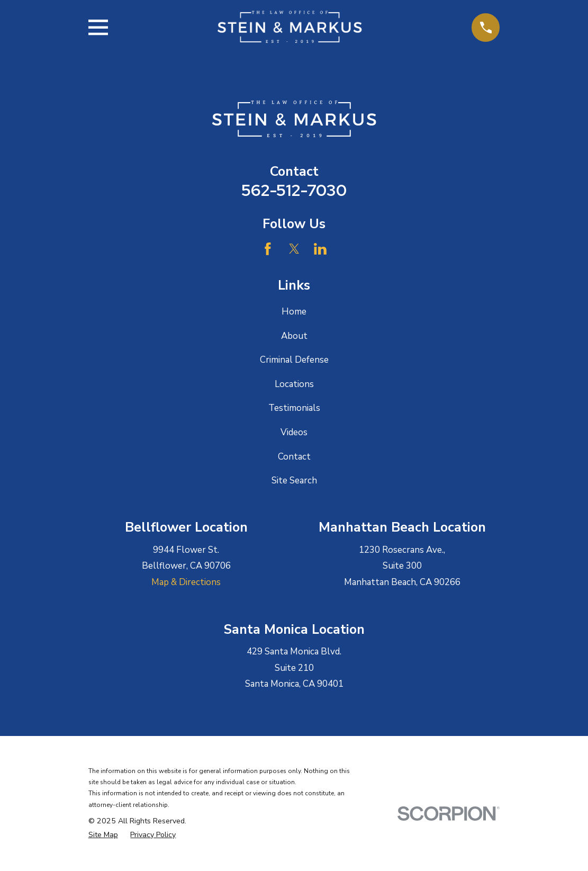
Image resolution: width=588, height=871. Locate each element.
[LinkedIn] (320, 249)
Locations (294, 384)
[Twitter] (294, 249)
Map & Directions (186, 582)
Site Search (294, 481)
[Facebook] (268, 249)
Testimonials (294, 408)
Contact (294, 457)
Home (294, 312)
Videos (294, 432)
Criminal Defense (294, 360)
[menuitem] (103, 835)
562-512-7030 (294, 190)
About (294, 336)
